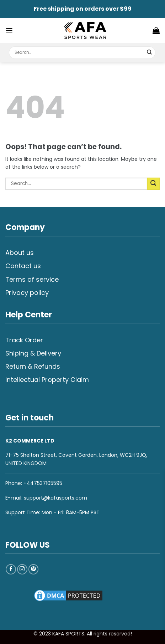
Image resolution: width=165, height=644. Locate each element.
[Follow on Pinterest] (34, 569)
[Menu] (9, 30)
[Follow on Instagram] (22, 569)
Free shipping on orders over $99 (83, 9)
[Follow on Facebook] (11, 569)
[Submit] (150, 53)
